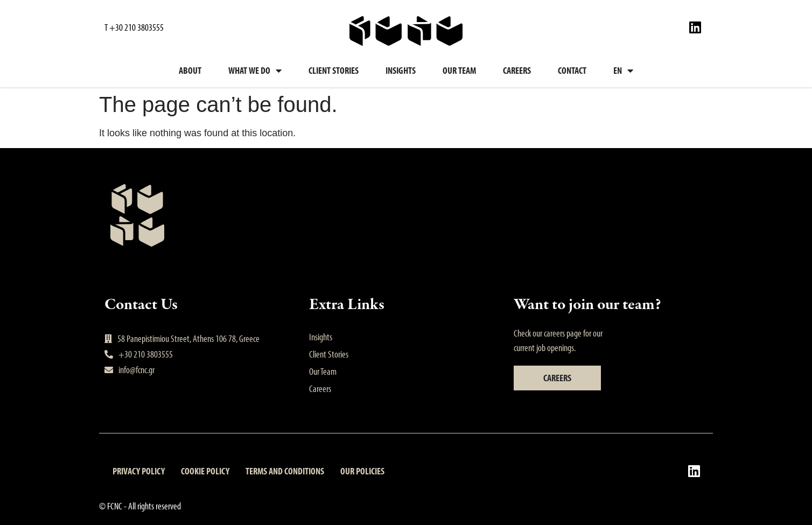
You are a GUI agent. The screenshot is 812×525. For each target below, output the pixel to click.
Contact (572, 70)
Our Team (459, 70)
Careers (517, 70)
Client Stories (334, 70)
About (190, 70)
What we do (255, 71)
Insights (401, 70)
